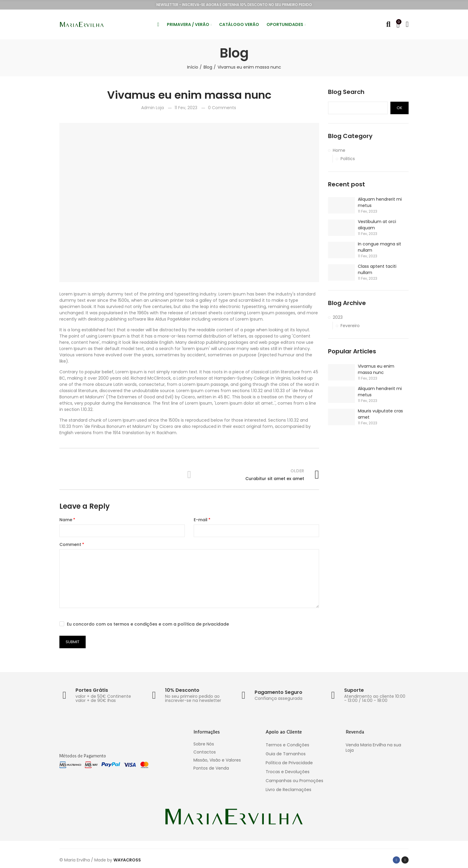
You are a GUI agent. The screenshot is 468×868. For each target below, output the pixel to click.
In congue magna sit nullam (380, 247)
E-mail (201, 520)
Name (66, 520)
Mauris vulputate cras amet (380, 414)
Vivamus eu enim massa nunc (376, 369)
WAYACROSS (127, 860)
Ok (400, 108)
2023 (338, 317)
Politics (348, 159)
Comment (70, 544)
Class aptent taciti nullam (377, 269)
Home (339, 150)
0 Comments (222, 108)
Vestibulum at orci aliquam (377, 225)
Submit (73, 642)
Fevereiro (350, 326)
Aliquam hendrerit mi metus (380, 202)
